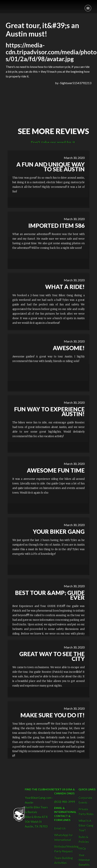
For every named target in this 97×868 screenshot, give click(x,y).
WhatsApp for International (63, 837)
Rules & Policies (84, 839)
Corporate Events (85, 800)
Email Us (60, 828)
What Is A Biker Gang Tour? (86, 825)
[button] (88, 8)
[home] (3, 5)
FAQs (82, 848)
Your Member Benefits (84, 860)
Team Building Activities (63, 860)
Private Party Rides (86, 811)
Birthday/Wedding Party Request (66, 849)
